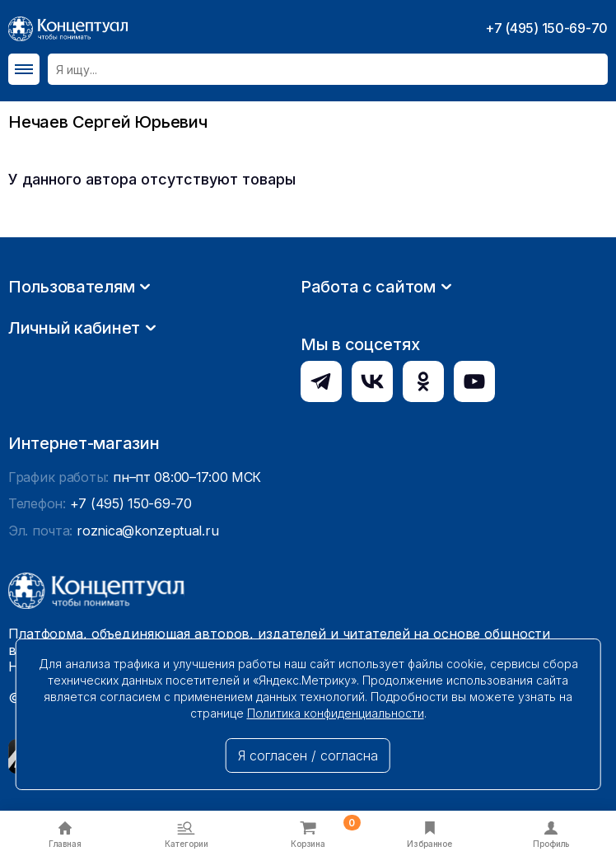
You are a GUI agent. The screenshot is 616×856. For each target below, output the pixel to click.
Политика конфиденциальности (336, 713)
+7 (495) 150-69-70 (546, 28)
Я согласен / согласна (308, 755)
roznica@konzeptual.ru (147, 531)
